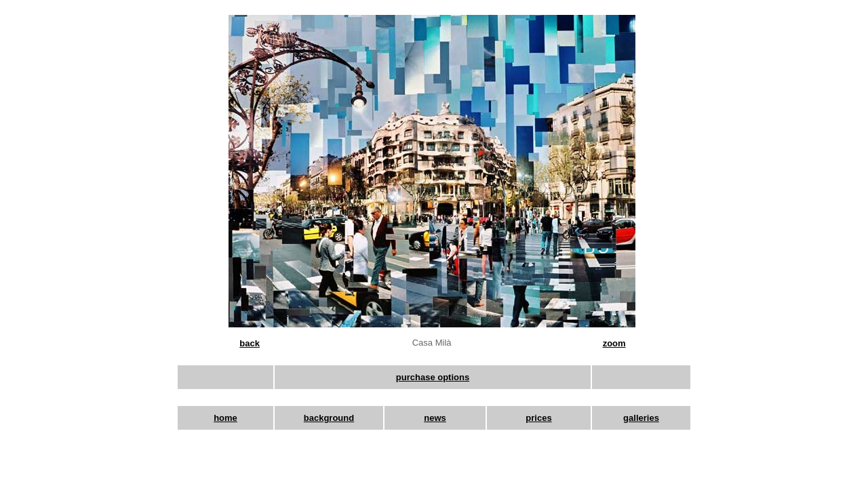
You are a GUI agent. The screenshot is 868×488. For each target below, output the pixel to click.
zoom (614, 343)
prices (538, 418)
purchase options (433, 377)
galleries (641, 418)
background (329, 418)
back (250, 343)
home (225, 418)
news (435, 418)
